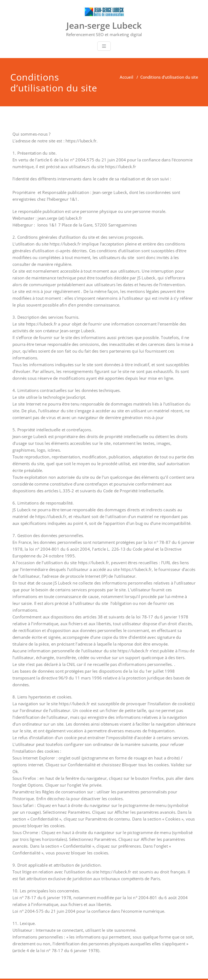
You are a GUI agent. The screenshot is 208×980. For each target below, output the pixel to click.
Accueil (126, 77)
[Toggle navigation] (104, 46)
